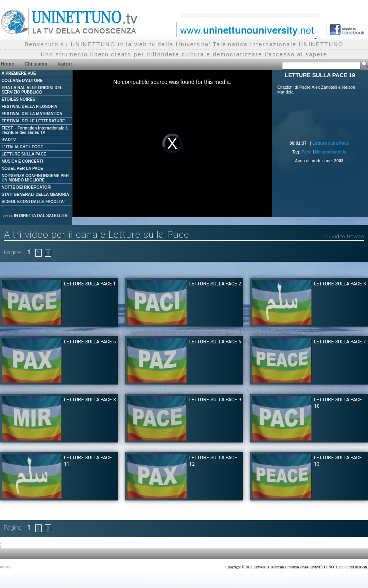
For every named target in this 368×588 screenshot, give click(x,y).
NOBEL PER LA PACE (22, 168)
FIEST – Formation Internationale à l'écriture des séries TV (35, 130)
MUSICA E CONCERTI (22, 161)
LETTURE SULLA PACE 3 (340, 284)
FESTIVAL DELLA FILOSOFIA (29, 107)
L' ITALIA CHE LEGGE (22, 147)
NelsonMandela (330, 152)
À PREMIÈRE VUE (19, 73)
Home (7, 64)
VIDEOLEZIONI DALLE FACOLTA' (33, 202)
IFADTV (9, 140)
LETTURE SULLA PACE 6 (215, 342)
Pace (307, 152)
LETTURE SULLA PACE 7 (340, 342)
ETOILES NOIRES (18, 99)
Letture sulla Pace (331, 143)
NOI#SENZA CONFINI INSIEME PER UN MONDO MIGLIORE (35, 178)
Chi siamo (36, 64)
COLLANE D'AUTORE (22, 81)
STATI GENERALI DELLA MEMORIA (35, 194)
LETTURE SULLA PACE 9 (215, 400)
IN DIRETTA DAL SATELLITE (35, 216)
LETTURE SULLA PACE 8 (90, 400)
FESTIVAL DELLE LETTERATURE (33, 121)
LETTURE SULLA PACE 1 (90, 284)
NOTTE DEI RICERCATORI (27, 187)
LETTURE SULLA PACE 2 (215, 284)
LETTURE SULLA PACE (24, 154)
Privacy (6, 567)
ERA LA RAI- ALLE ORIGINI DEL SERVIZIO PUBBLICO (32, 90)
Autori (65, 64)
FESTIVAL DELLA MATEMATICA (32, 114)
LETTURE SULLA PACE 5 (90, 342)
